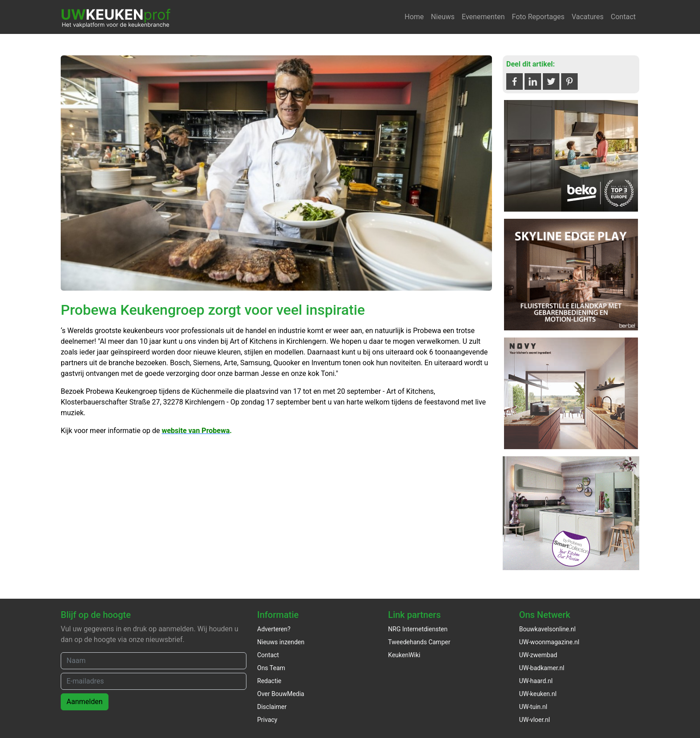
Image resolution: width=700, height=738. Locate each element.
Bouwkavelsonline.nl (548, 629)
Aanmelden (85, 702)
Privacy (267, 720)
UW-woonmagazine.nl (549, 642)
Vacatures (587, 17)
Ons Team (271, 668)
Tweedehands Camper (419, 642)
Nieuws (443, 17)
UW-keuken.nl (538, 694)
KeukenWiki (404, 655)
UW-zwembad (538, 655)
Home (414, 17)
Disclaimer (272, 707)
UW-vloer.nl (535, 720)
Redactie (269, 681)
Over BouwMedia (281, 694)
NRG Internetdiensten (418, 629)
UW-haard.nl (536, 681)
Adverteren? (274, 629)
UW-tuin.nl (533, 707)
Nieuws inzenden (281, 642)
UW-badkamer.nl (542, 668)
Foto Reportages (538, 17)
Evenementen (483, 17)
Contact (623, 17)
